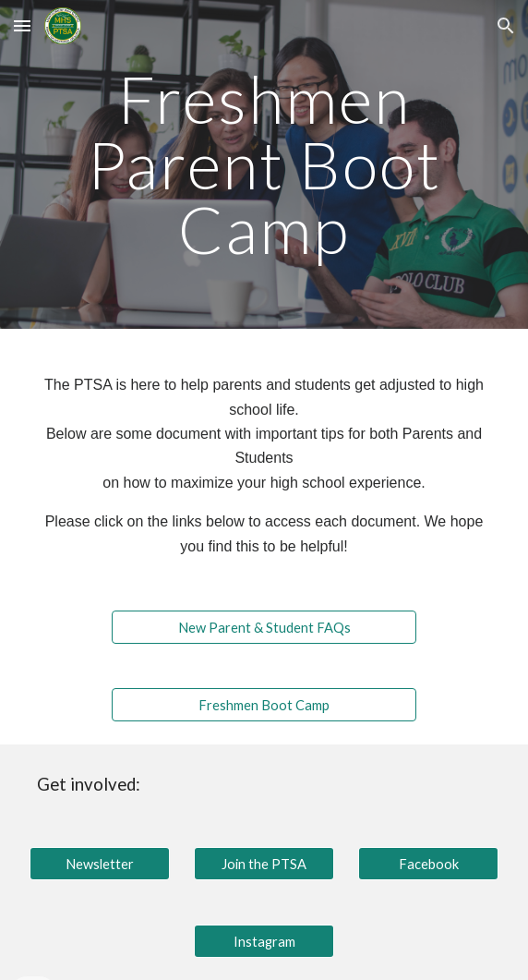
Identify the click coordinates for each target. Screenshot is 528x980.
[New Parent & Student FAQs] (264, 627)
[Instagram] (264, 941)
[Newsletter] (99, 864)
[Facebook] (428, 864)
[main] (264, 164)
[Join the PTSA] (264, 864)
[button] (22, 25)
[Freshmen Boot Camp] (264, 705)
